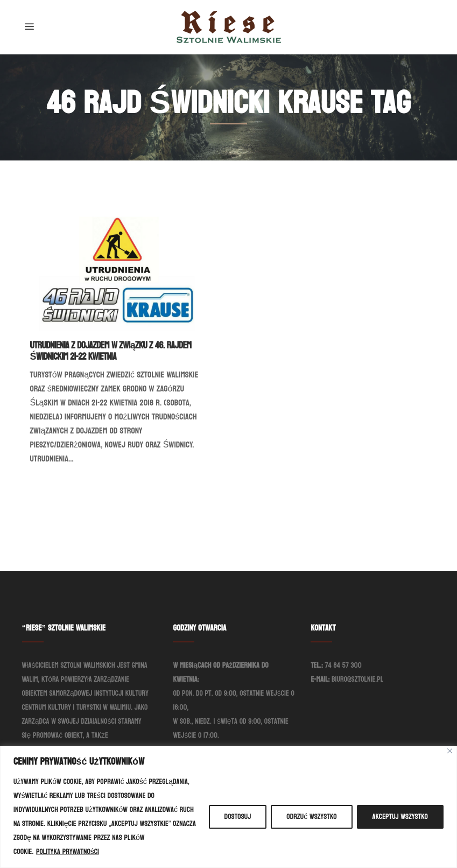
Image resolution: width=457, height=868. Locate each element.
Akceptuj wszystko (400, 817)
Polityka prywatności (68, 852)
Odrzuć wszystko (311, 817)
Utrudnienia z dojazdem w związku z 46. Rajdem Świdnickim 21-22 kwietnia (111, 351)
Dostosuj (238, 817)
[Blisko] (450, 751)
